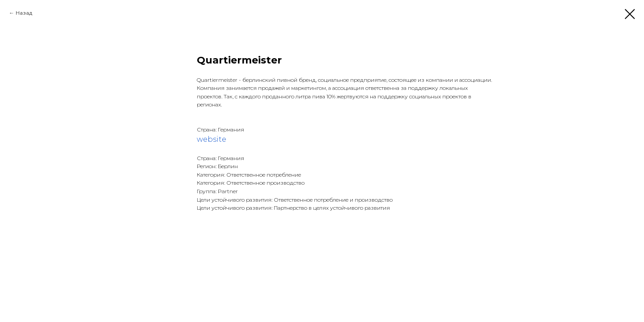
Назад (24, 13)
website (212, 139)
